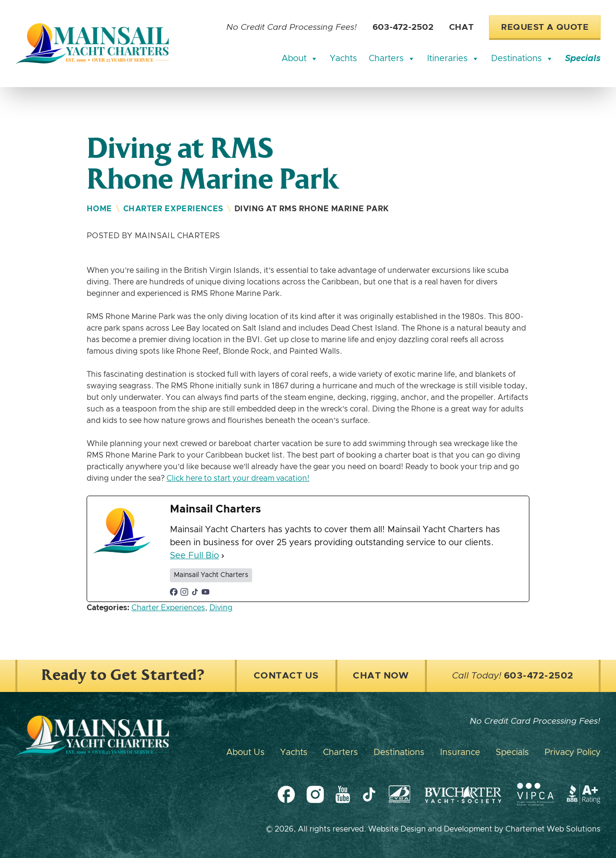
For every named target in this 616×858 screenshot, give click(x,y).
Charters (392, 59)
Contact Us (286, 676)
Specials (583, 59)
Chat (461, 27)
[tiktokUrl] (195, 592)
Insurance (460, 753)
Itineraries (453, 59)
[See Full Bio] (223, 556)
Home (99, 209)
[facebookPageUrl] (174, 592)
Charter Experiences (173, 209)
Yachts (343, 59)
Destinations (522, 59)
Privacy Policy (572, 753)
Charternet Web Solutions (553, 829)
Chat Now (381, 676)
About (300, 59)
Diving (221, 608)
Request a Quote (545, 27)
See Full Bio (194, 556)
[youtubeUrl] (205, 592)
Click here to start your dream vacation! (238, 478)
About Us (245, 753)
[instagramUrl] (184, 592)
